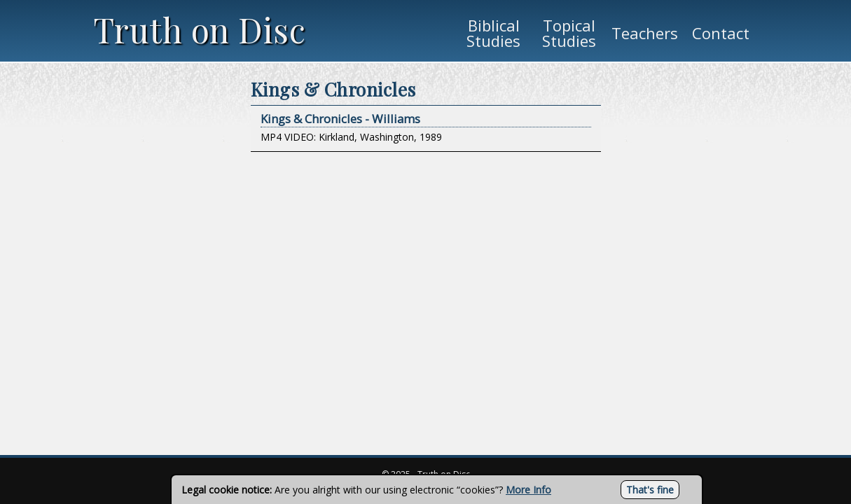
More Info (528, 490)
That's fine (650, 490)
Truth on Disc (200, 29)
